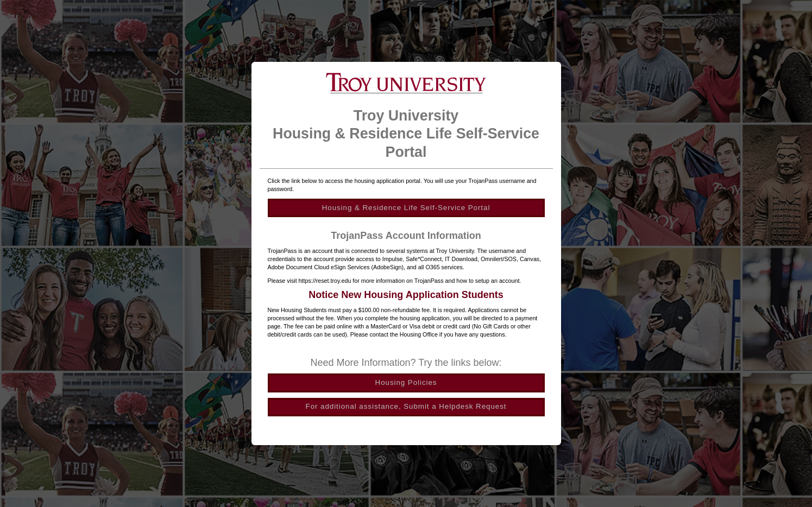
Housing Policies (406, 382)
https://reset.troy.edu (325, 281)
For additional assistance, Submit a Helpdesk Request (406, 406)
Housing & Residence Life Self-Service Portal (406, 208)
